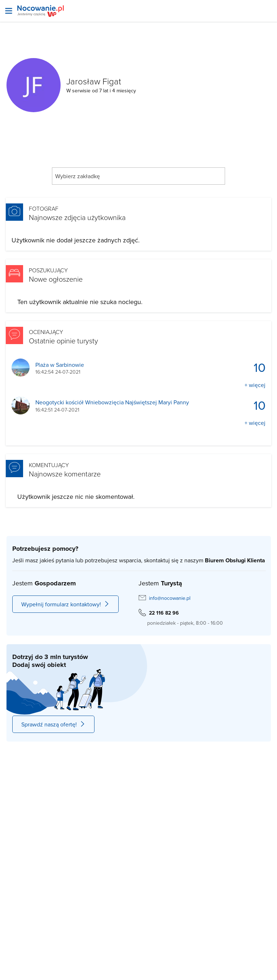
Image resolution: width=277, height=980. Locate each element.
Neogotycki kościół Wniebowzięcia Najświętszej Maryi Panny (112, 402)
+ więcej (255, 385)
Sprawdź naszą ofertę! (53, 724)
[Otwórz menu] (9, 11)
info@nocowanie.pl (170, 598)
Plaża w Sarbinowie (60, 365)
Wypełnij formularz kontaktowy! (65, 604)
